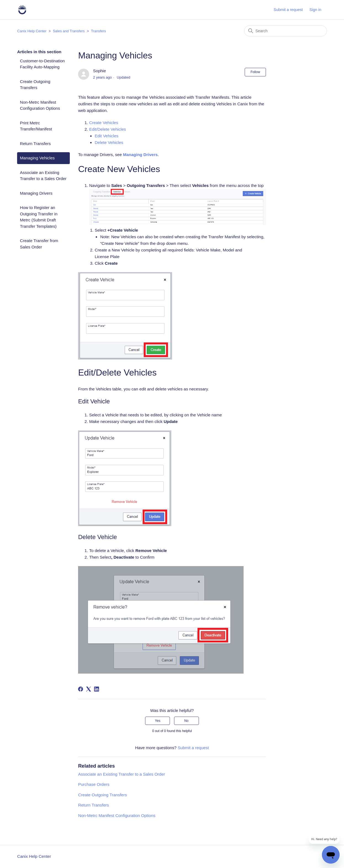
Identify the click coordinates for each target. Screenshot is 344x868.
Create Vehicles (104, 123)
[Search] (286, 31)
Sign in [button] (315, 10)
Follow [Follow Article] (255, 72)
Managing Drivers (36, 193)
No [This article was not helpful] (186, 721)
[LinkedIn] (97, 689)
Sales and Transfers (69, 31)
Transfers (98, 31)
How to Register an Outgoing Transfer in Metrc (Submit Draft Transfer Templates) (39, 217)
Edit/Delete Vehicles (107, 129)
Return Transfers (35, 144)
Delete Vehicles (109, 142)
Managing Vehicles (37, 158)
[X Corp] (89, 689)
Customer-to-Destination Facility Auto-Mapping (42, 64)
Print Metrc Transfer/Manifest (36, 126)
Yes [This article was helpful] (158, 721)
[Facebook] (81, 689)
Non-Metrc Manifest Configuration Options (40, 105)
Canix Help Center (32, 31)
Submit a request (288, 10)
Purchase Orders (94, 784)
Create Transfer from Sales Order (39, 244)
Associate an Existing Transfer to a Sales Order (43, 176)
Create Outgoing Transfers (35, 85)
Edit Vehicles (106, 136)
